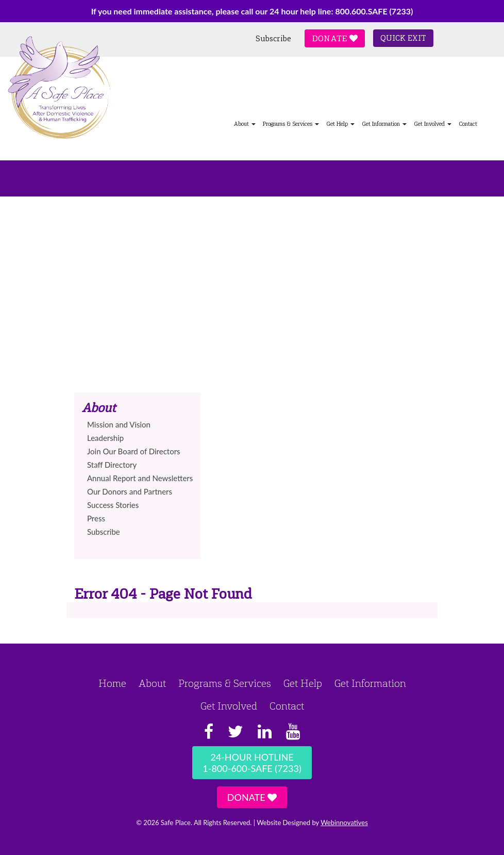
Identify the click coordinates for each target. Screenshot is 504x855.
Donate (335, 38)
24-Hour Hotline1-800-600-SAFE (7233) (252, 763)
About (245, 124)
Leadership (105, 438)
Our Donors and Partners (130, 491)
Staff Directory (112, 465)
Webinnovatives (344, 823)
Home (112, 683)
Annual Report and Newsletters (140, 478)
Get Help (340, 124)
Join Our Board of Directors (134, 451)
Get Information (384, 124)
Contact (468, 124)
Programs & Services (291, 124)
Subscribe (273, 39)
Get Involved (433, 124)
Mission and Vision (119, 424)
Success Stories (113, 505)
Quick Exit (403, 38)
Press (96, 518)
